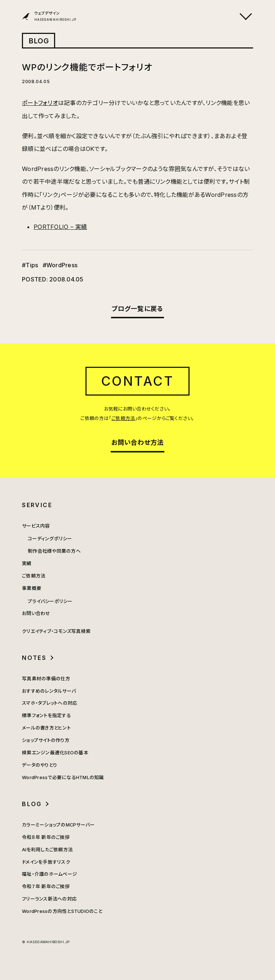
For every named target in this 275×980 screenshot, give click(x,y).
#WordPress (60, 265)
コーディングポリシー (50, 539)
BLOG (39, 41)
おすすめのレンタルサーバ (49, 691)
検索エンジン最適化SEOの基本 (55, 753)
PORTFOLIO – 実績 (60, 227)
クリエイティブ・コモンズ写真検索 (56, 631)
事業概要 (32, 588)
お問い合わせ (36, 613)
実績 (27, 563)
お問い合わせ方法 (138, 442)
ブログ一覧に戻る (138, 309)
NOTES (34, 658)
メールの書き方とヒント (46, 728)
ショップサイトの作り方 (46, 740)
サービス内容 (36, 526)
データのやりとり (39, 765)
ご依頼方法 (123, 418)
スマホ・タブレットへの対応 (49, 703)
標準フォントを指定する (46, 715)
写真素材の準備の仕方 (46, 679)
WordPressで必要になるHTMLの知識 (63, 777)
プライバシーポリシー (50, 601)
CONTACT (138, 381)
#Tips (30, 265)
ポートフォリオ (40, 103)
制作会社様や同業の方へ (54, 551)
